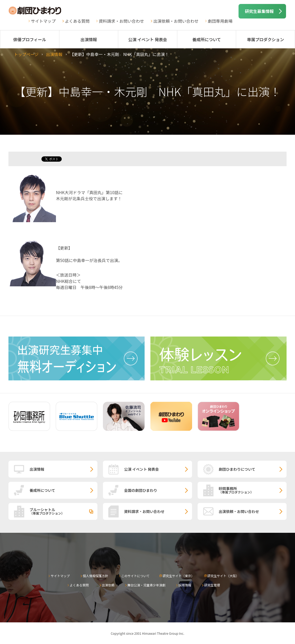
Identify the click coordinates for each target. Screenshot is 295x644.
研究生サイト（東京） (178, 576)
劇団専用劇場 (220, 21)
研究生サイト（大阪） (223, 576)
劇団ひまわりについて (237, 469)
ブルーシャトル (63, 511)
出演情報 (89, 39)
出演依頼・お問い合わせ (176, 21)
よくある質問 (77, 21)
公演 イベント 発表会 (148, 39)
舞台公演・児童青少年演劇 (146, 585)
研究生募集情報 (259, 11)
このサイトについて (135, 576)
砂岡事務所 (253, 490)
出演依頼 (108, 585)
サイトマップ (43, 21)
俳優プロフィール (30, 39)
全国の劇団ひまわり (141, 490)
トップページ (26, 54)
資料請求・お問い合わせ (121, 21)
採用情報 (185, 585)
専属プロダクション (265, 39)
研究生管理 (212, 585)
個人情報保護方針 (96, 576)
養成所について (207, 39)
